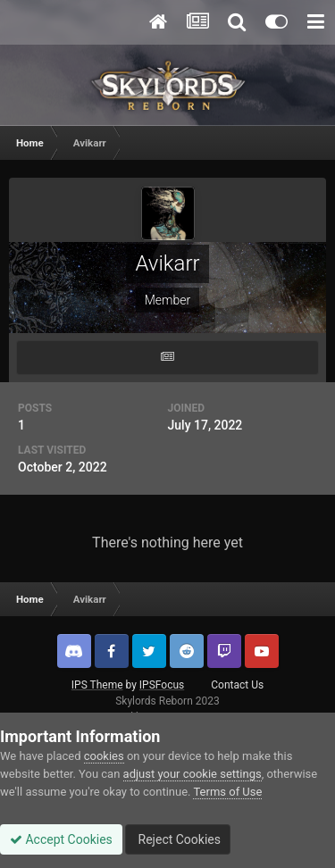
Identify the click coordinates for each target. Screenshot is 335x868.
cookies (104, 756)
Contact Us (237, 685)
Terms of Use (227, 792)
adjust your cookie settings (193, 774)
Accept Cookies (61, 839)
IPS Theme (97, 685)
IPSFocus (162, 685)
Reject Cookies (178, 839)
